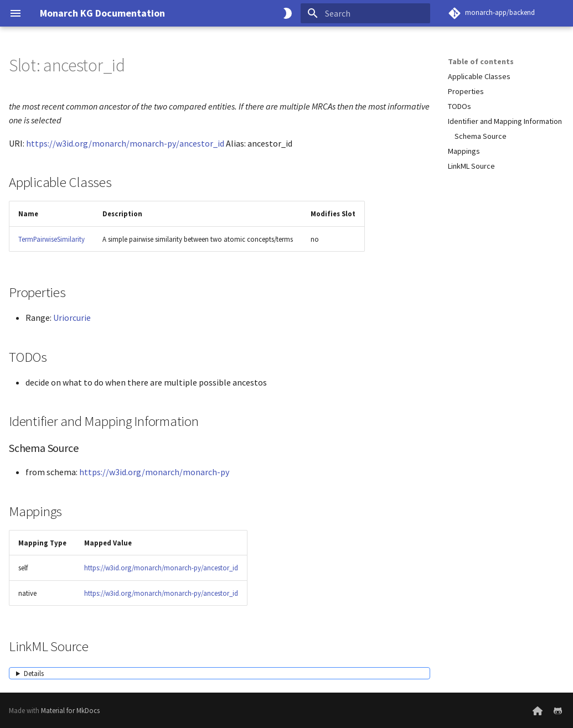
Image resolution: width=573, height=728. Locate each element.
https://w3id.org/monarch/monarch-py (154, 472)
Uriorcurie (72, 318)
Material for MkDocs (70, 710)
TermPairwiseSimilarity (51, 239)
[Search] (365, 13)
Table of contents (481, 61)
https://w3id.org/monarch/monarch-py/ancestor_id (125, 143)
